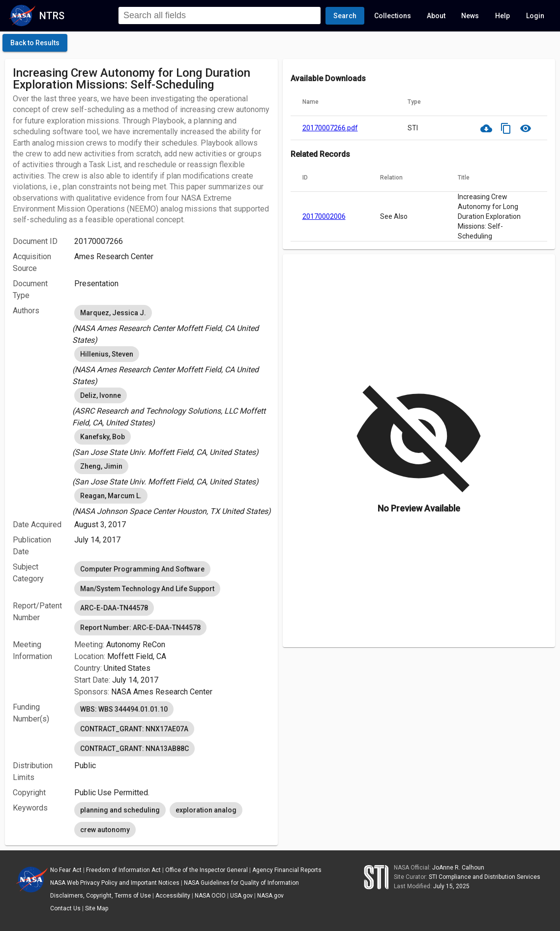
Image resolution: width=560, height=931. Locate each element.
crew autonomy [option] (105, 830)
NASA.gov (270, 896)
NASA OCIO (210, 896)
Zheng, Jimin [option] (101, 466)
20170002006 (324, 216)
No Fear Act (66, 870)
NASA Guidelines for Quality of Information (241, 883)
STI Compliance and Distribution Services (485, 877)
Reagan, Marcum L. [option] (111, 496)
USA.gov (241, 896)
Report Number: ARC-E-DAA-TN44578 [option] (140, 628)
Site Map (97, 908)
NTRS (52, 16)
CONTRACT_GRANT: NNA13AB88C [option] (134, 749)
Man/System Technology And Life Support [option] (147, 589)
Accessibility (173, 896)
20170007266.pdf (330, 128)
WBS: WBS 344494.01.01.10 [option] (124, 709)
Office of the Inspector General (206, 870)
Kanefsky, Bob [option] (103, 437)
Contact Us (65, 908)
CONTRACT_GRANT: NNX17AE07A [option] (134, 729)
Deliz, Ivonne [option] (101, 395)
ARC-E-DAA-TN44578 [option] (114, 608)
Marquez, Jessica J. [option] (113, 313)
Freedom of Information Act (123, 870)
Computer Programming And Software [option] (142, 569)
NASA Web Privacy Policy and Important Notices (115, 883)
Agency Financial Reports (287, 870)
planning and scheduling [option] (120, 810)
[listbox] (172, 325)
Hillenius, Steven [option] (107, 354)
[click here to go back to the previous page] (35, 43)
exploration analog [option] (206, 810)
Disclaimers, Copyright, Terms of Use (101, 896)
